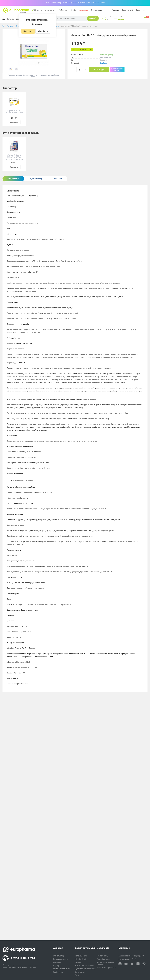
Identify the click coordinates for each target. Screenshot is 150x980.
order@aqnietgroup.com (134, 956)
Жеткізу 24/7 (81, 959)
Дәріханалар (96, 10)
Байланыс (63, 10)
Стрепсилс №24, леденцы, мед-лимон (14, 111)
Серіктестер (58, 972)
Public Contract (103, 959)
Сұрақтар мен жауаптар (85, 969)
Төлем (78, 962)
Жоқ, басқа (43, 31)
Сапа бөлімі (80, 972)
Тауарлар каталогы (13, 19)
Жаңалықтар (59, 956)
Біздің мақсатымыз (61, 969)
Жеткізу (73, 10)
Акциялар (84, 10)
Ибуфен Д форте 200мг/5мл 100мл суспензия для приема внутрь (14, 158)
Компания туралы (61, 959)
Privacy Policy (102, 956)
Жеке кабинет (142, 10)
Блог (77, 975)
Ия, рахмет (28, 31)
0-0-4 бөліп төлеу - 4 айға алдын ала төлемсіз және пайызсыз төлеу (75, 2)
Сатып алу (99, 70)
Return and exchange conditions (105, 963)
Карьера (57, 965)
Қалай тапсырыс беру (84, 965)
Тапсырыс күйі (127, 10)
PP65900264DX (10, 967)
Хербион (104, 63)
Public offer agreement (107, 967)
